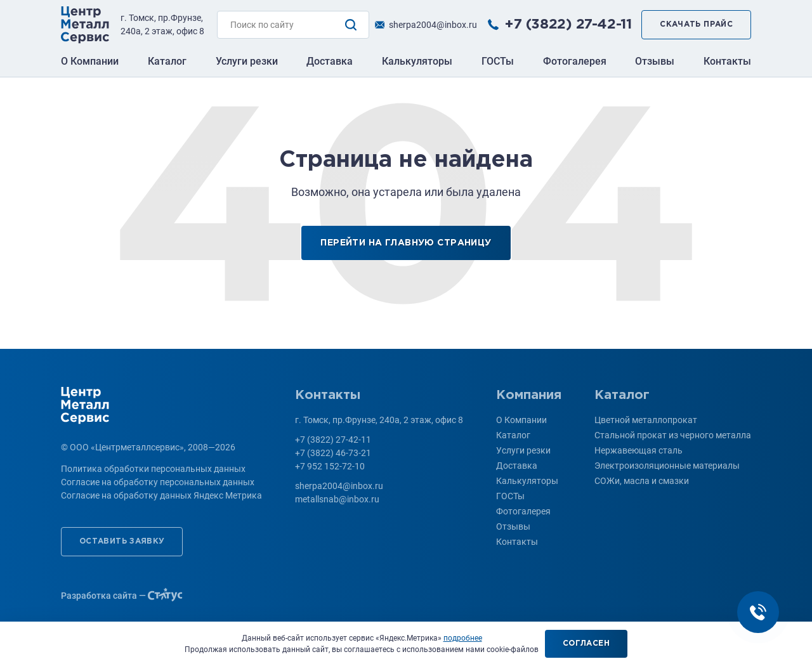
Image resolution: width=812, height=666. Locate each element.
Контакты (727, 61)
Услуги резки (247, 61)
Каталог (167, 61)
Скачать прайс (696, 24)
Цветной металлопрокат (646, 420)
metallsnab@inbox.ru (337, 499)
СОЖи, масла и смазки (642, 481)
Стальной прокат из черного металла (673, 435)
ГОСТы (498, 61)
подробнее (463, 638)
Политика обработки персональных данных (153, 469)
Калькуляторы (417, 61)
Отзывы (655, 61)
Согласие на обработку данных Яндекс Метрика (161, 495)
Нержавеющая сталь (638, 450)
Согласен (586, 643)
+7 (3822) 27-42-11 (568, 25)
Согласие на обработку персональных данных (158, 482)
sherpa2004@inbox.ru (433, 25)
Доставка (330, 61)
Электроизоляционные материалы (667, 466)
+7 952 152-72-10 (330, 466)
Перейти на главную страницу (406, 243)
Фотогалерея (575, 61)
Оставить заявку (122, 541)
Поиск (351, 25)
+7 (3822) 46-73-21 (333, 453)
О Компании (90, 61)
